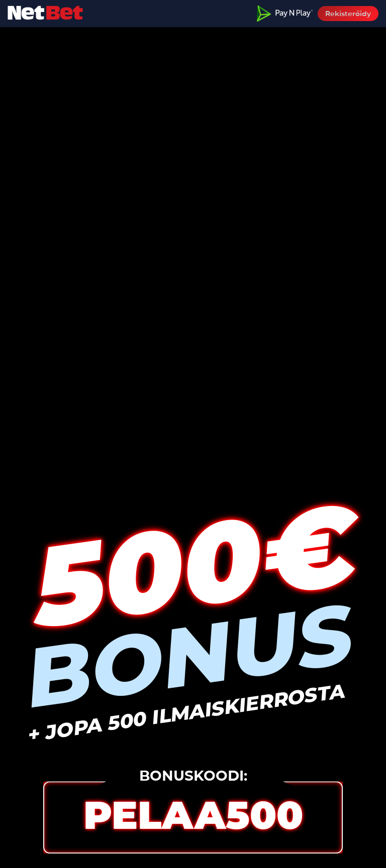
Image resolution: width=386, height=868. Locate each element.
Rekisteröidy (348, 14)
